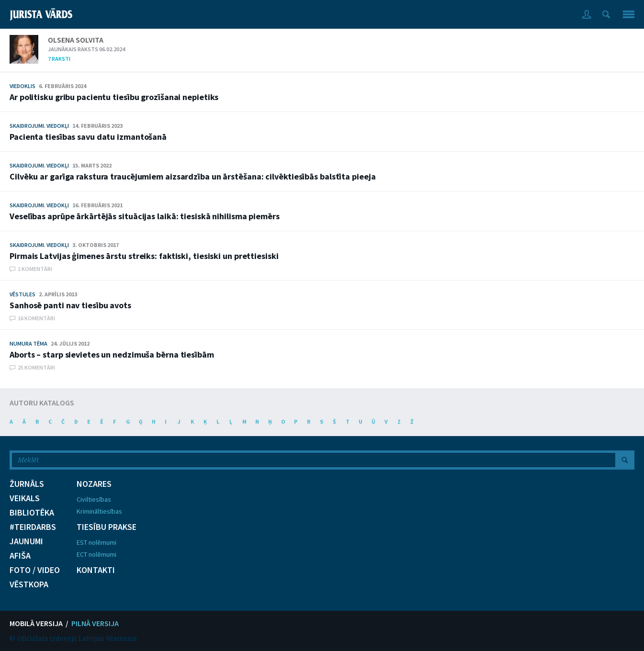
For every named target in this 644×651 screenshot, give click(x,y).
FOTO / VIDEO (35, 570)
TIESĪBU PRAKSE (107, 527)
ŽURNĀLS (27, 484)
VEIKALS (25, 498)
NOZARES (94, 484)
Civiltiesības (94, 499)
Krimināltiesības (99, 511)
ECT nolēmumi (96, 554)
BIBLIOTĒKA (32, 513)
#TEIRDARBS (33, 527)
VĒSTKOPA (29, 584)
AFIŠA (20, 556)
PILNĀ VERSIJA (95, 623)
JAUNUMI (26, 541)
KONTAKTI (96, 570)
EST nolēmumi (96, 542)
